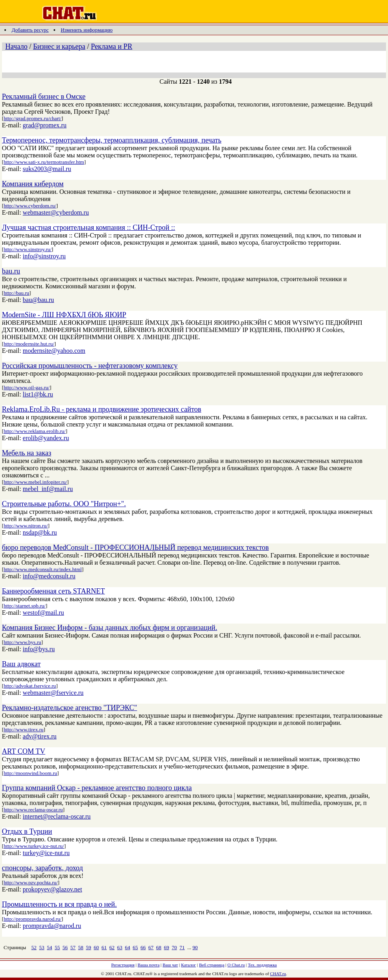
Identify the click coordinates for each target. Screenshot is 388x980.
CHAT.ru (278, 974)
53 (42, 947)
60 (96, 947)
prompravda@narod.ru (52, 926)
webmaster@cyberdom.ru (56, 212)
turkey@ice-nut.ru (46, 853)
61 (104, 947)
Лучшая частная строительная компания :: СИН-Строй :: (89, 227)
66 (143, 947)
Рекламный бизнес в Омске (44, 97)
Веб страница (212, 965)
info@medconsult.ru (49, 576)
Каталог (189, 965)
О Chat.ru (236, 965)
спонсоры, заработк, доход (43, 868)
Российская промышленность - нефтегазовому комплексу (90, 366)
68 (159, 947)
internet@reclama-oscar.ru (57, 816)
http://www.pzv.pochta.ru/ (31, 882)
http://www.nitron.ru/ (26, 526)
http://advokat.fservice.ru (30, 686)
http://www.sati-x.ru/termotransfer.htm (44, 162)
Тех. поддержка (262, 965)
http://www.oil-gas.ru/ (27, 387)
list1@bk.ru (38, 394)
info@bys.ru (39, 649)
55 (57, 947)
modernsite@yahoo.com (54, 351)
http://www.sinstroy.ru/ (28, 249)
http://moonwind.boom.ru (30, 773)
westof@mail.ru (43, 613)
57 (73, 947)
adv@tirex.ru (40, 736)
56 (65, 947)
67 (151, 947)
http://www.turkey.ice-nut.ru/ (34, 846)
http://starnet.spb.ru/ (25, 606)
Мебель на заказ (27, 453)
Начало (16, 46)
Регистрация (123, 965)
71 (182, 947)
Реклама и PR (111, 46)
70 (174, 947)
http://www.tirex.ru (24, 729)
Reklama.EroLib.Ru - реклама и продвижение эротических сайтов (102, 409)
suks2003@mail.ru (47, 169)
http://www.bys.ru (22, 642)
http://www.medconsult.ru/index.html (43, 569)
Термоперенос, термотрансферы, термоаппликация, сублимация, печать (112, 140)
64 (127, 947)
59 (89, 947)
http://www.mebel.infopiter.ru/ (35, 482)
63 (120, 947)
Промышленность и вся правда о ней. (59, 904)
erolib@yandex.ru (46, 438)
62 (112, 947)
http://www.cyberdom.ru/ (30, 206)
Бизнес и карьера (59, 46)
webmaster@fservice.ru (53, 693)
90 (195, 947)
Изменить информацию (87, 30)
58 (81, 947)
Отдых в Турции (27, 831)
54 (49, 947)
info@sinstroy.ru (44, 256)
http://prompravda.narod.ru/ (32, 919)
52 (34, 947)
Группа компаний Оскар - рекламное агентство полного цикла (97, 788)
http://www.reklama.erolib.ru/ (35, 431)
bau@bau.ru (38, 300)
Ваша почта (149, 965)
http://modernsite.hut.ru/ (29, 344)
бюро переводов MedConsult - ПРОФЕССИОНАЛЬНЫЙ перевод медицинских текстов (135, 547)
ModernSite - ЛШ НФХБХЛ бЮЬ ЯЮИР (64, 315)
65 (135, 947)
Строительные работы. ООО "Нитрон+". (64, 504)
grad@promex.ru (45, 125)
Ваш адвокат (21, 664)
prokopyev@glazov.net (52, 889)
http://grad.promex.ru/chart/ (32, 118)
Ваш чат (170, 965)
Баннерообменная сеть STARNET (53, 591)
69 (167, 947)
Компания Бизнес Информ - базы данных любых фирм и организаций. (110, 628)
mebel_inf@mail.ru (48, 489)
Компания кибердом (33, 184)
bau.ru (11, 271)
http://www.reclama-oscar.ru (33, 810)
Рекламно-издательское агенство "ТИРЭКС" (70, 708)
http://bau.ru (16, 293)
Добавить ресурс (30, 30)
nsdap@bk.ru (40, 532)
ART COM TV (24, 751)
